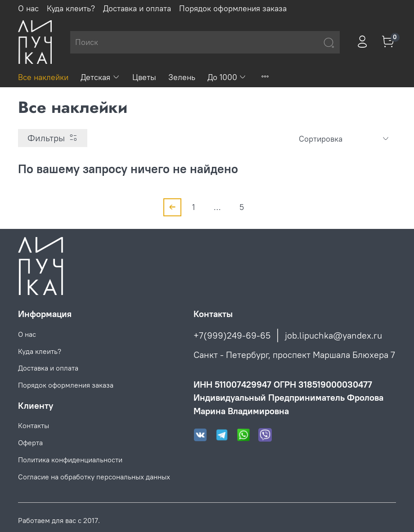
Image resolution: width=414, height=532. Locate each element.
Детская (100, 77)
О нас (28, 8)
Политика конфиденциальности (70, 460)
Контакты (34, 425)
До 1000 (227, 77)
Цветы (144, 77)
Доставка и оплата (137, 8)
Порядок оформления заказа (233, 8)
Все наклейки (43, 77)
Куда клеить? (71, 8)
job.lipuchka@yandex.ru (333, 335)
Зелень (182, 77)
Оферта (30, 443)
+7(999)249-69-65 (232, 335)
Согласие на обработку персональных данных (94, 477)
